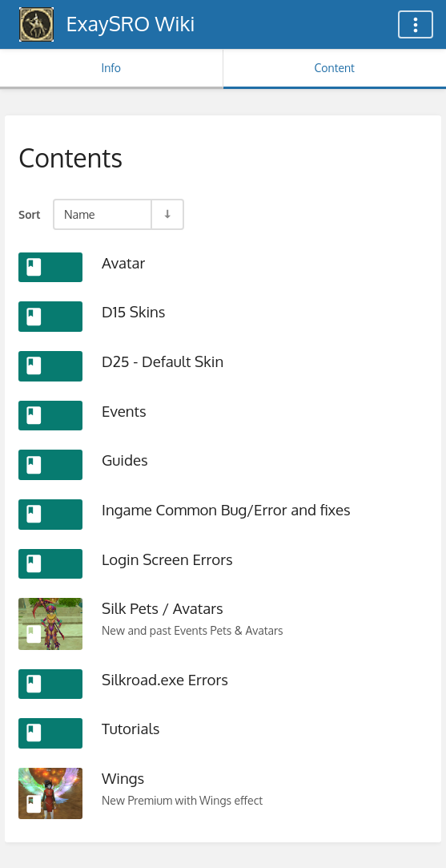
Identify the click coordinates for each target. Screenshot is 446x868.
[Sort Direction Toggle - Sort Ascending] (167, 214)
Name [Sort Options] (80, 214)
